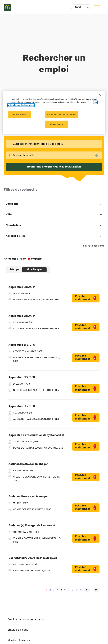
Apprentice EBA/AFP (22, 287)
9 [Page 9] (76, 590)
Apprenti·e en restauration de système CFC (36, 435)
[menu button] (97, 7)
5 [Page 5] (61, 590)
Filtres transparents (94, 246)
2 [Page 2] (50, 590)
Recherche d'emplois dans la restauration (54, 167)
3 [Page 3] (54, 590)
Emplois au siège (18, 630)
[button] (81, 7)
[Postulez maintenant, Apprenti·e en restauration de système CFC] (86, 446)
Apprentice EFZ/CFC (22, 345)
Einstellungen (19, 115)
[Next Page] (87, 590)
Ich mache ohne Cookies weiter (61, 115)
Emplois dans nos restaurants (26, 620)
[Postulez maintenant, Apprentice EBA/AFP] (86, 298)
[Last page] (96, 590)
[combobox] (54, 144)
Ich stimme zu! (57, 124)
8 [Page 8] (73, 590)
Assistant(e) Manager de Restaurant (32, 526)
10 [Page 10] (80, 590)
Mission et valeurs (19, 641)
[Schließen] (100, 95)
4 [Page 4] (58, 590)
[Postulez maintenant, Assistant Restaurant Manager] (86, 477)
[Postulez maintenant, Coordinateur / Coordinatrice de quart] (86, 569)
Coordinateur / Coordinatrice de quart (33, 558)
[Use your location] (97, 155)
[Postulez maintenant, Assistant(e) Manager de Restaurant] (86, 538)
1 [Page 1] (46, 590)
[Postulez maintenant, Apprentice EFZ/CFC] (86, 358)
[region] (54, 112)
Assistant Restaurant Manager (28, 464)
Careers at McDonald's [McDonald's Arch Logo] (7, 7)
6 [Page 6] (65, 590)
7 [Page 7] (69, 590)
